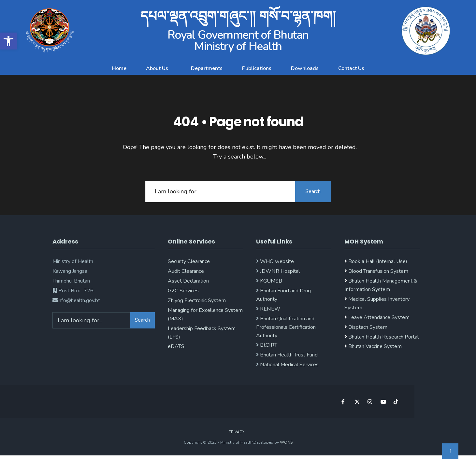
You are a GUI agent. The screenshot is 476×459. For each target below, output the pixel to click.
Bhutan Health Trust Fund (288, 355)
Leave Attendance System (379, 317)
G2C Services (183, 291)
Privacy (237, 432)
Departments (207, 68)
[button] (159, 68)
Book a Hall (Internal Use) (378, 261)
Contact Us (351, 68)
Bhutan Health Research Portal (383, 337)
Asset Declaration (188, 281)
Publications (257, 68)
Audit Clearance (186, 271)
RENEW (269, 309)
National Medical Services (289, 365)
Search (313, 191)
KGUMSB (270, 281)
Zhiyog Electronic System (197, 300)
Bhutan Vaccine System (375, 346)
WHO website (276, 261)
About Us (157, 68)
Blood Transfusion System (378, 271)
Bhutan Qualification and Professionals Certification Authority (286, 327)
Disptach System (368, 327)
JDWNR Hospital (279, 271)
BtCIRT (268, 345)
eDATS (176, 346)
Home (119, 68)
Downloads (305, 68)
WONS (286, 442)
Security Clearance (189, 261)
